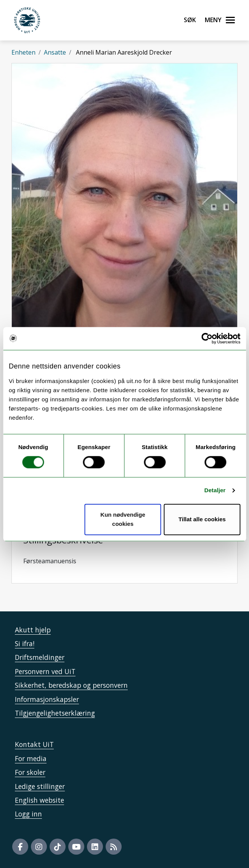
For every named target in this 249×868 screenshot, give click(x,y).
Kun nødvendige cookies (123, 519)
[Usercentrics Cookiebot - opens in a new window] (207, 338)
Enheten (23, 52)
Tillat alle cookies (202, 519)
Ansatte (55, 52)
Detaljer (215, 491)
